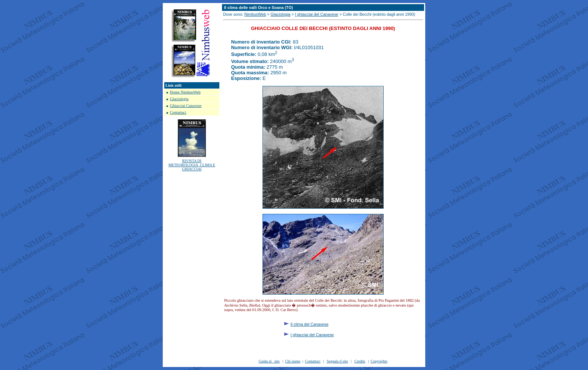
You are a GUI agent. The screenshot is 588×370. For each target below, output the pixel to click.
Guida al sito (269, 361)
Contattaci (178, 112)
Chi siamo (293, 361)
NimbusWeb (255, 14)
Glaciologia (179, 99)
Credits (360, 361)
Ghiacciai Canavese (186, 106)
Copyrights (379, 361)
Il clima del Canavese (310, 324)
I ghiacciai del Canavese (316, 14)
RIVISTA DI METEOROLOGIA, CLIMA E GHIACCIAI (192, 165)
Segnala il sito (337, 361)
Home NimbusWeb (185, 92)
